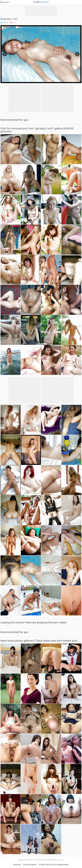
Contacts (17, 864)
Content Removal (30, 864)
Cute (41, 2)
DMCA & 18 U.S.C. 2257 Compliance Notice (54, 864)
